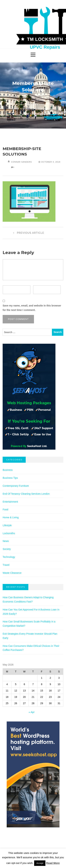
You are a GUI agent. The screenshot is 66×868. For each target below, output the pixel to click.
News (6, 541)
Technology (21, 100)
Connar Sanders (21, 162)
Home (7, 100)
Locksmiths (9, 533)
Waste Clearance (12, 573)
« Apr (32, 712)
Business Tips (10, 478)
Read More (53, 863)
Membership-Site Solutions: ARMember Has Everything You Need (38, 104)
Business (8, 470)
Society (7, 549)
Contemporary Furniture (16, 486)
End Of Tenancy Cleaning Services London (26, 494)
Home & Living (11, 517)
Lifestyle (7, 525)
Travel (6, 565)
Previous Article (28, 233)
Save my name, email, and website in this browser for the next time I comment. (32, 308)
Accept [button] (40, 863)
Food (5, 509)
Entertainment (10, 502)
